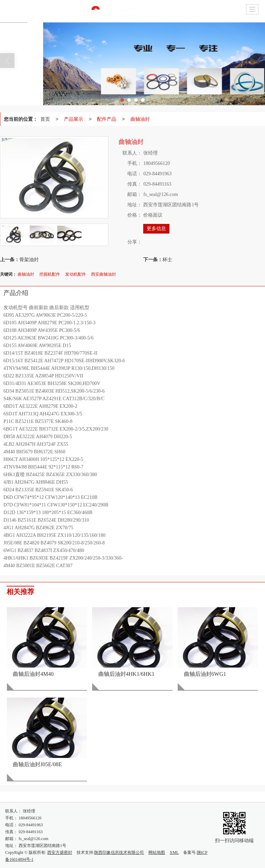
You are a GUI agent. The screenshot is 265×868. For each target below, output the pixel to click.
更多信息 (156, 229)
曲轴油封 (140, 119)
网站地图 (157, 852)
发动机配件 (76, 274)
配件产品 (107, 119)
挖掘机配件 (50, 274)
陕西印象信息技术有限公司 (119, 852)
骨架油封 (29, 259)
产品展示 (73, 119)
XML (174, 852)
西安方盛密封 (60, 852)
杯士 (167, 259)
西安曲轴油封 (104, 274)
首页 (45, 119)
